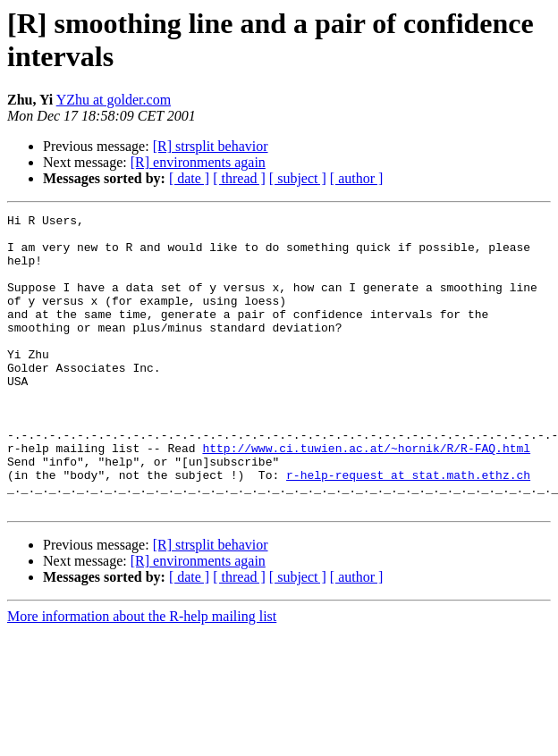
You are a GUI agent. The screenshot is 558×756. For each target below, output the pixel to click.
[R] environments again (198, 162)
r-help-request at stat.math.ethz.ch (408, 528)
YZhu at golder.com (114, 100)
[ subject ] (298, 178)
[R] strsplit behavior (211, 146)
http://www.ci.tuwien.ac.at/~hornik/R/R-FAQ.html (366, 496)
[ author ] (357, 178)
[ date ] (189, 178)
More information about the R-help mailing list (142, 675)
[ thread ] (239, 178)
